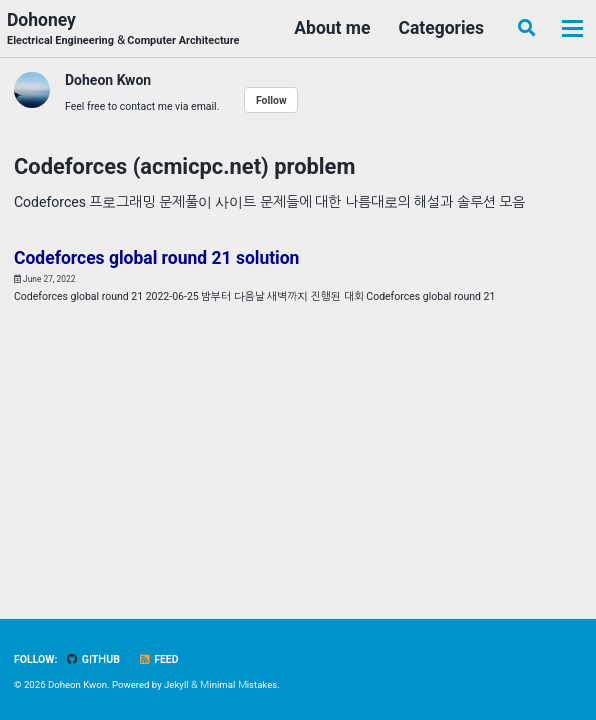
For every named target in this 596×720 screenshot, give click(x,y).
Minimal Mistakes (238, 684)
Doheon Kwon (108, 80)
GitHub (93, 659)
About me (332, 28)
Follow (271, 100)
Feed (158, 659)
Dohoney (123, 30)
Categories (441, 28)
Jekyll (176, 684)
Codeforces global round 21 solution (156, 258)
